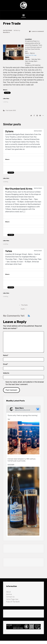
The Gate (24, 305)
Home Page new (12, 599)
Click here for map (31, 55)
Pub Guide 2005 (11, 110)
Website (6, 373)
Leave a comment (38, 31)
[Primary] (24, 15)
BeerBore (6, 32)
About (8, 592)
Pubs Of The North (13, 602)
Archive (9, 594)
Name (6, 355)
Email (6, 364)
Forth (23, 309)
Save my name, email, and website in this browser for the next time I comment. (25, 383)
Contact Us (10, 597)
